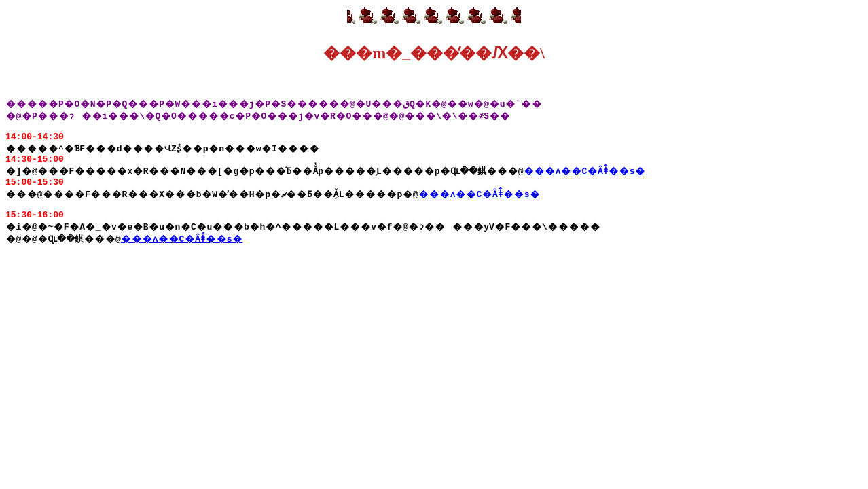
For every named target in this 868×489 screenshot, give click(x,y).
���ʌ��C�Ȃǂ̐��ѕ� (588, 181)
